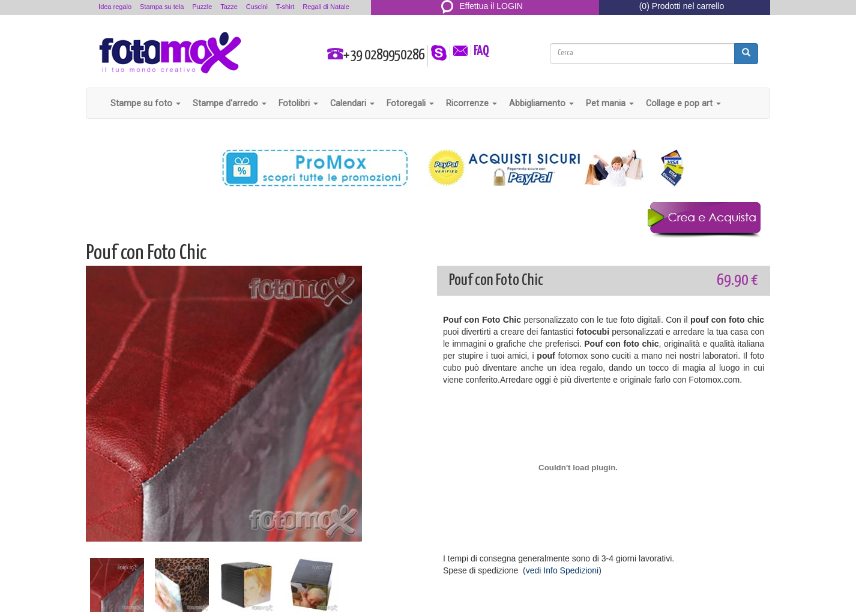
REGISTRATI (482, 20)
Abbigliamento (541, 103)
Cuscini (257, 7)
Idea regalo (115, 7)
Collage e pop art (683, 103)
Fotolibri (298, 103)
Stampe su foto (146, 103)
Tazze (229, 7)
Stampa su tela (162, 7)
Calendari (352, 103)
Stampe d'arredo (230, 103)
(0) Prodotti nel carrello (682, 6)
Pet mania (610, 103)
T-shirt (285, 7)
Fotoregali (410, 103)
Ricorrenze (472, 103)
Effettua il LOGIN (482, 6)
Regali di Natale (326, 7)
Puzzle (202, 7)
